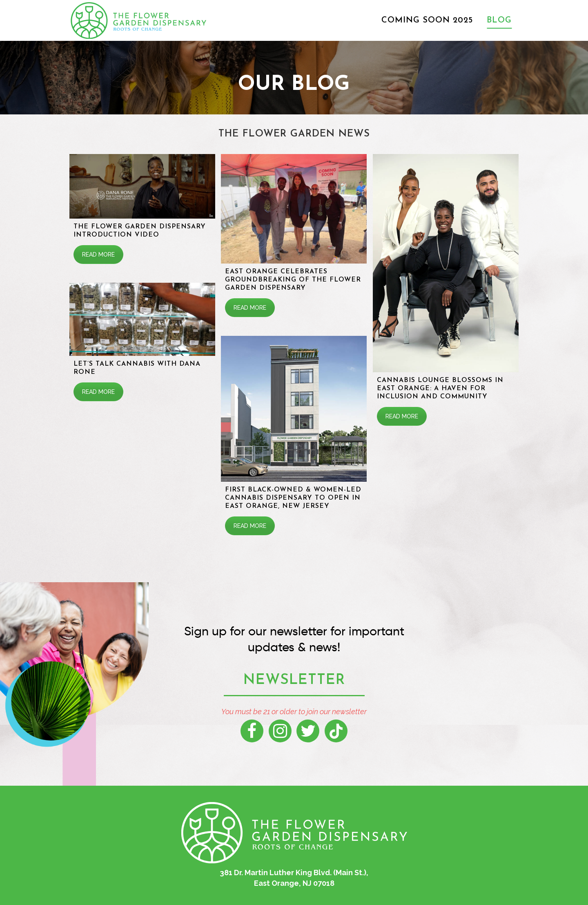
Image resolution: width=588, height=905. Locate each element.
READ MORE (98, 255)
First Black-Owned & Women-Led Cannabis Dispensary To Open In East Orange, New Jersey (294, 498)
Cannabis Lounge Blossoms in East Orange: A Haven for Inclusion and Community (440, 389)
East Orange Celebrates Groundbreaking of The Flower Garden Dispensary (293, 280)
